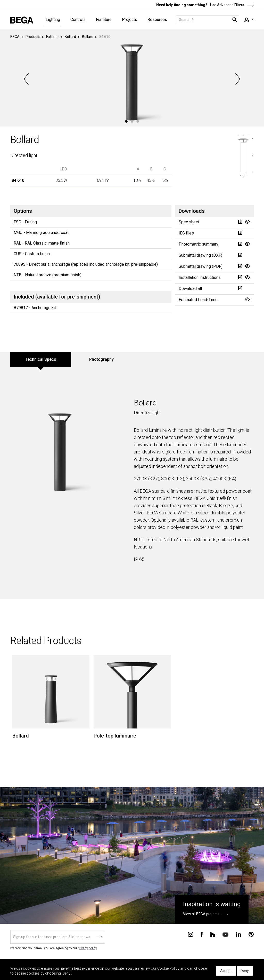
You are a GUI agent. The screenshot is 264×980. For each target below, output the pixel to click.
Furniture (104, 19)
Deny (245, 971)
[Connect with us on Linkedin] (238, 934)
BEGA (15, 37)
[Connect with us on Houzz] (213, 934)
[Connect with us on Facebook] (202, 934)
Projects (130, 19)
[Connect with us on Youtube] (225, 934)
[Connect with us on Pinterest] (251, 934)
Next (237, 79)
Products (33, 37)
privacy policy (87, 948)
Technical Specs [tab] (41, 359)
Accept (226, 971)
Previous (27, 79)
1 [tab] (126, 121)
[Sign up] (58, 937)
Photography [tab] (101, 359)
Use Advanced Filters (232, 5)
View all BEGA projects (201, 914)
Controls (78, 19)
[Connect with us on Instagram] (191, 934)
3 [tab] (138, 121)
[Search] (208, 20)
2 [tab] (132, 121)
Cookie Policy (168, 968)
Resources (157, 19)
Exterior (52, 37)
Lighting (53, 19)
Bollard (70, 37)
